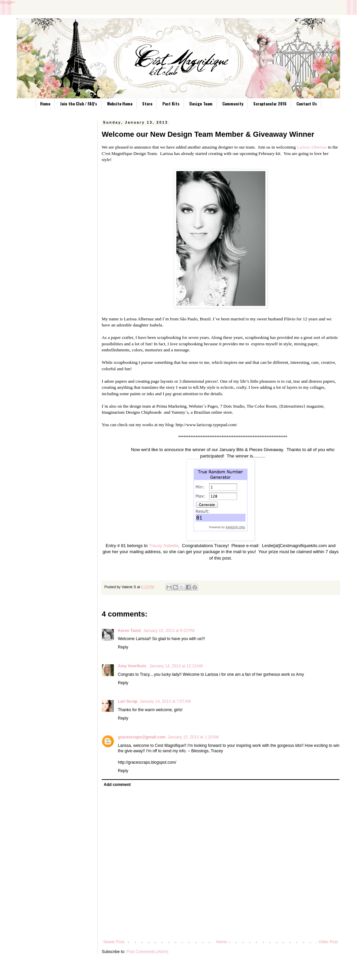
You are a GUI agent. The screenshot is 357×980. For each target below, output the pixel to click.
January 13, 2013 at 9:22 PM (169, 631)
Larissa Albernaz (312, 147)
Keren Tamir (129, 631)
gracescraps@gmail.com (142, 737)
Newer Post (114, 942)
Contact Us (307, 104)
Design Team (201, 104)
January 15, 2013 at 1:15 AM (193, 737)
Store (147, 104)
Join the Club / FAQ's (78, 104)
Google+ (8, 2)
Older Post (328, 942)
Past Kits (171, 104)
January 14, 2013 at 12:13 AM (176, 666)
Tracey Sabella (164, 546)
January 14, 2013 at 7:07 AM (165, 701)
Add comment (117, 785)
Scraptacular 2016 (270, 104)
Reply (123, 647)
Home (45, 104)
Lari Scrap (128, 701)
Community (233, 104)
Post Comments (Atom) (147, 952)
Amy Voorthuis (133, 666)
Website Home (120, 104)
